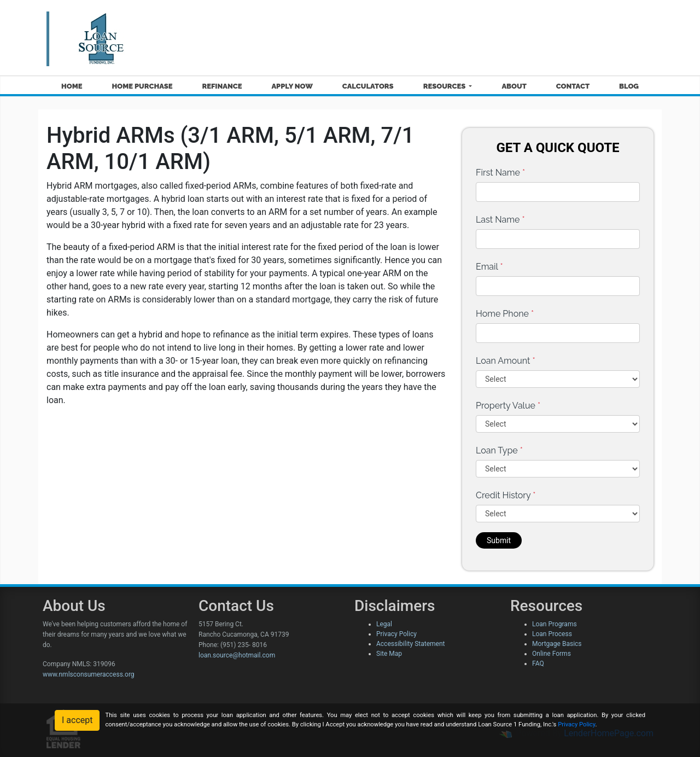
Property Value (508, 406)
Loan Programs (555, 624)
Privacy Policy (396, 634)
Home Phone (505, 314)
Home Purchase (142, 86)
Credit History (506, 495)
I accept (77, 720)
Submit (499, 540)
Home (72, 86)
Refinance (222, 86)
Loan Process (552, 634)
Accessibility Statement (410, 644)
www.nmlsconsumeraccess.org (89, 674)
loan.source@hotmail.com (237, 655)
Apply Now (292, 86)
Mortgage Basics (557, 644)
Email (489, 267)
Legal (384, 624)
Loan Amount (506, 361)
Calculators (368, 86)
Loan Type (499, 450)
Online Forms (552, 654)
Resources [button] (445, 86)
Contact (573, 86)
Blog (629, 86)
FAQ (538, 663)
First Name (500, 173)
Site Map (389, 654)
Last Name (500, 220)
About (514, 86)
